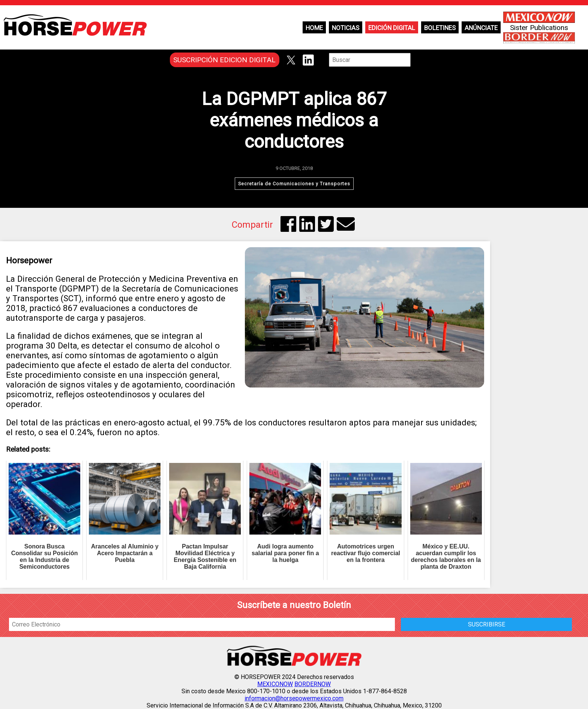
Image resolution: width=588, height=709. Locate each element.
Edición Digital (392, 28)
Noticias (346, 28)
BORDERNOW (313, 684)
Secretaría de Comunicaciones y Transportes (294, 184)
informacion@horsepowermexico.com (294, 698)
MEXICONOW (275, 684)
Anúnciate (481, 28)
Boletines (440, 28)
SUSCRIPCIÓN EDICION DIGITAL (224, 60)
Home (314, 28)
